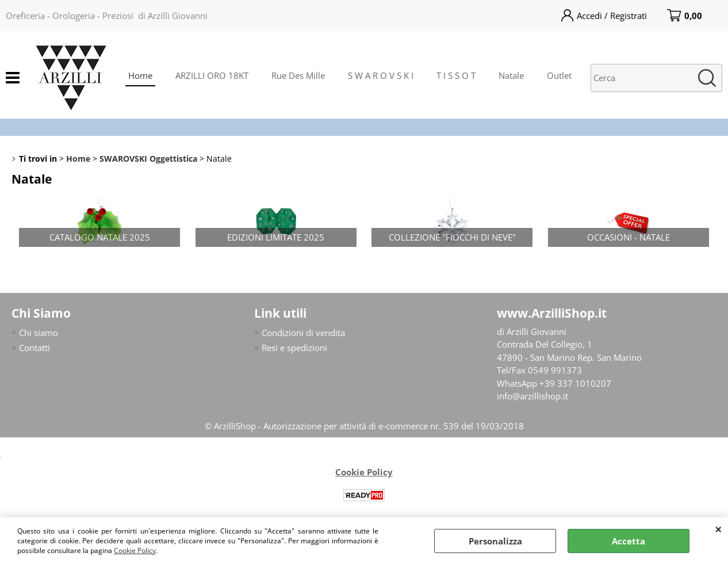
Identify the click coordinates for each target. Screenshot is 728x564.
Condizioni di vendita (303, 333)
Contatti (35, 348)
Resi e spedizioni (294, 348)
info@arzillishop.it (532, 396)
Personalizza (495, 541)
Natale (511, 75)
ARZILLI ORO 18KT (212, 75)
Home (140, 75)
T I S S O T (456, 75)
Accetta (629, 541)
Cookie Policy (135, 550)
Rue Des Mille (298, 75)
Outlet (559, 75)
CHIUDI (719, 529)
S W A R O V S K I (381, 75)
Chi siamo (39, 333)
